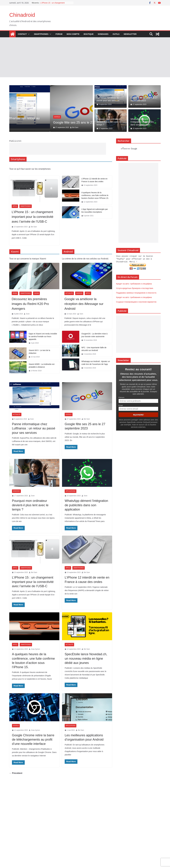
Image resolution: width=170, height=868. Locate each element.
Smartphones (41, 34)
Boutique (89, 34)
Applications (71, 491)
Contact (22, 34)
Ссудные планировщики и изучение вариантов (136, 301)
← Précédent (16, 773)
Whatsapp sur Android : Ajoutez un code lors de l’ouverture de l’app (96, 362)
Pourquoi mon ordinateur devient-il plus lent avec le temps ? (109, 122)
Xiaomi (36, 293)
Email (121, 405)
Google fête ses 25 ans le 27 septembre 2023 (144, 99)
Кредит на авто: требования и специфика (134, 283)
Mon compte (73, 34)
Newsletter (130, 34)
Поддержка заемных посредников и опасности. (136, 292)
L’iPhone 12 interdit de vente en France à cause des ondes (94, 180)
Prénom (121, 397)
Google (69, 414)
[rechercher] (136, 149)
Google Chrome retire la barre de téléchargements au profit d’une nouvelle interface (33, 739)
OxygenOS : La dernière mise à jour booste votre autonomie (94, 335)
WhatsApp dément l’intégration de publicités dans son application (142, 122)
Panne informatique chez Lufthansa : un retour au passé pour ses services (108, 98)
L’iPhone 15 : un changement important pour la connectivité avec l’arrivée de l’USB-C (33, 216)
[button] (28, 34)
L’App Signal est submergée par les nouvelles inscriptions (95, 210)
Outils (116, 34)
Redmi (15, 293)
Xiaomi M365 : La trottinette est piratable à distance (42, 365)
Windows (16, 491)
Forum (59, 34)
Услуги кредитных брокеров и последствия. (135, 288)
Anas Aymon (35, 649)
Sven (32, 127)
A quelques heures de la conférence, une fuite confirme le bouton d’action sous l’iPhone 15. (95, 195)
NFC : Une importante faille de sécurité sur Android (94, 349)
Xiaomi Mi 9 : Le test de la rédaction (39, 351)
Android (79, 293)
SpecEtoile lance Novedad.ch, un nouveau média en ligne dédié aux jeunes (86, 658)
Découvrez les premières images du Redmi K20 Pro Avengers (30, 304)
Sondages (103, 34)
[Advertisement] (85, 57)
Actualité (17, 113)
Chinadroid (22, 15)
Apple (15, 206)
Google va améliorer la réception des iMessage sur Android (84, 304)
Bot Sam (34, 226)
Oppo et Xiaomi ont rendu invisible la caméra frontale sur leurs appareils (43, 336)
